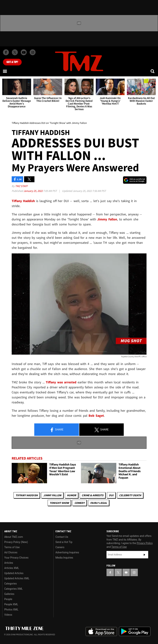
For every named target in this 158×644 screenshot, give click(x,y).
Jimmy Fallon (52, 495)
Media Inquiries (64, 558)
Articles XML (12, 568)
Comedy (80, 503)
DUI (111, 495)
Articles (9, 563)
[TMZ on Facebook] (6, 52)
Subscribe (144, 555)
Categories (10, 584)
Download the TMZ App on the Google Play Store (135, 631)
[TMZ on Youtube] (24, 52)
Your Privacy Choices (16, 558)
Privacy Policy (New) (16, 542)
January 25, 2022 (33, 191)
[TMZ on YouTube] (126, 572)
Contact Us (62, 537)
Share (56, 430)
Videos (8, 615)
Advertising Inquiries (67, 552)
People (8, 599)
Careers (60, 547)
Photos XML (11, 610)
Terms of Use (12, 547)
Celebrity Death (130, 495)
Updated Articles (14, 573)
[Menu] (5, 71)
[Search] (153, 71)
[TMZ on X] (15, 52)
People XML (11, 604)
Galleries (9, 594)
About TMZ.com (14, 537)
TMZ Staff (21, 186)
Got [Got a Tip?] (12, 62)
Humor (71, 495)
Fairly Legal (99, 503)
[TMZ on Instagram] (33, 52)
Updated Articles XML (17, 578)
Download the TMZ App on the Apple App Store (101, 632)
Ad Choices (11, 552)
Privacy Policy (145, 543)
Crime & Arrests (93, 495)
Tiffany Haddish (27, 495)
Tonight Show (59, 503)
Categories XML (13, 589)
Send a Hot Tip (64, 542)
